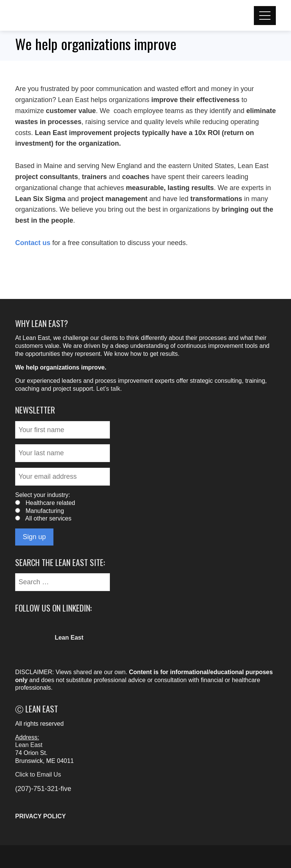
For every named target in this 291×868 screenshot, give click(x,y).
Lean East (29, 745)
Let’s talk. (109, 389)
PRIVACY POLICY (41, 816)
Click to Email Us (38, 774)
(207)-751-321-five (43, 789)
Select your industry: (43, 495)
